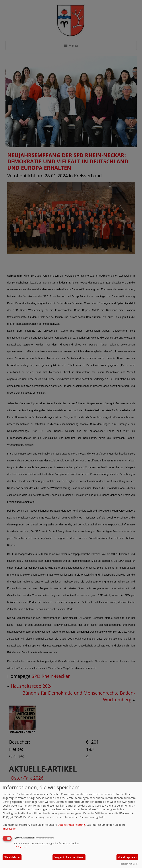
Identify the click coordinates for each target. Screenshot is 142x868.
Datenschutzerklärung (71, 825)
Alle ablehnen (12, 857)
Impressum (9, 829)
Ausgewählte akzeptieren (69, 857)
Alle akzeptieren (127, 857)
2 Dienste (20, 847)
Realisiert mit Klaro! (129, 864)
